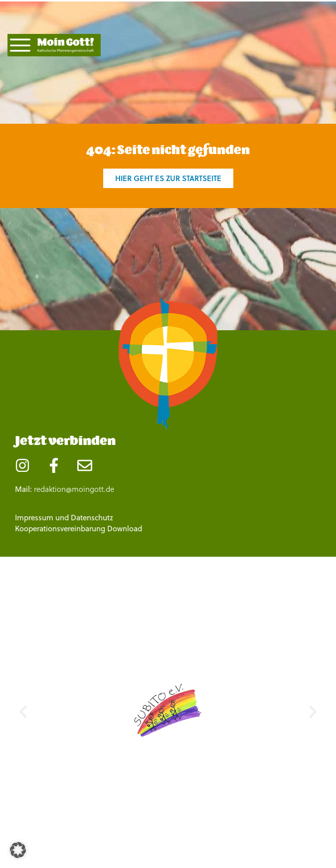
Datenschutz (92, 518)
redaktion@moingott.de (74, 489)
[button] (23, 712)
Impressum (34, 518)
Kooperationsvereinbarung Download (79, 529)
